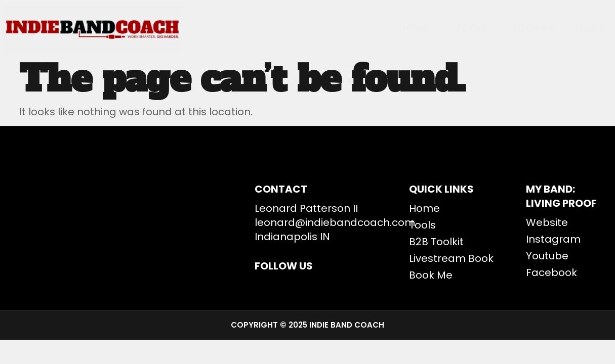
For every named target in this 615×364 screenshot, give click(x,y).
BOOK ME (519, 28)
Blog (586, 28)
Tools (450, 28)
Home (388, 28)
